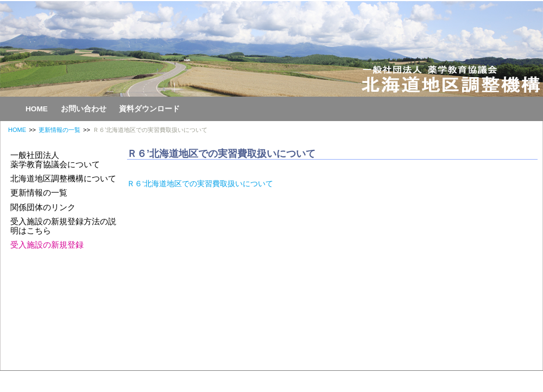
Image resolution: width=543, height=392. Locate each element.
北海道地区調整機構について (63, 178)
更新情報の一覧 (59, 130)
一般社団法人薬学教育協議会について (55, 159)
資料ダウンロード (149, 109)
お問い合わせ (84, 109)
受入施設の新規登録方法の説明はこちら (63, 226)
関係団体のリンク (43, 207)
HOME (37, 109)
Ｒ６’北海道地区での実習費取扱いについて (200, 184)
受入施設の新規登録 (47, 245)
